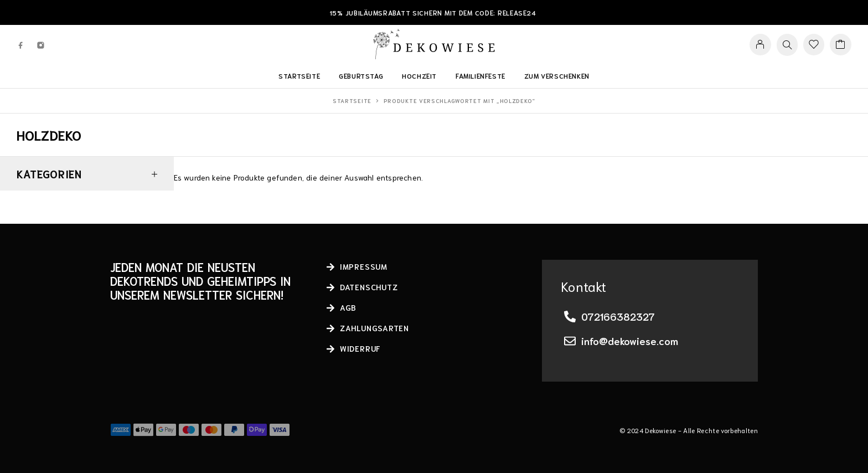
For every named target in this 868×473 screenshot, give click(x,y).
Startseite (299, 76)
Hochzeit (419, 76)
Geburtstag (361, 76)
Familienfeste (480, 76)
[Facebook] (21, 44)
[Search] (787, 45)
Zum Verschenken (557, 76)
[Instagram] (41, 44)
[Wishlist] (814, 45)
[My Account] (760, 45)
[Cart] (841, 45)
